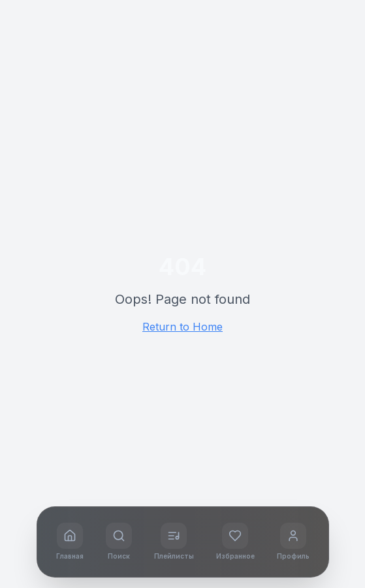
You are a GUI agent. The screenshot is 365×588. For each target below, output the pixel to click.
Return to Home (182, 327)
